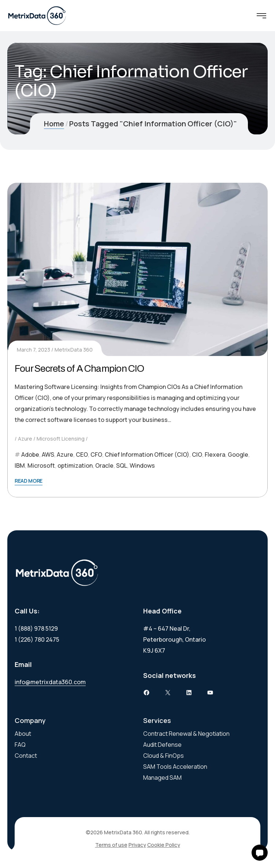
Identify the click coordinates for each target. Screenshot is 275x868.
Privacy (137, 845)
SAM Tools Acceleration (175, 767)
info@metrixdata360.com (50, 682)
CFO (96, 455)
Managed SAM (162, 778)
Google (238, 455)
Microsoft (41, 465)
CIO (197, 455)
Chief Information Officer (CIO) (147, 455)
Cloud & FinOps (163, 756)
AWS (48, 455)
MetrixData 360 (74, 350)
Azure (25, 439)
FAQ (20, 745)
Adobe (30, 455)
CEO (82, 455)
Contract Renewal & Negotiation (186, 734)
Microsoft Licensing (61, 439)
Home (54, 124)
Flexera (215, 455)
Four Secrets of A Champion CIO (79, 368)
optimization (75, 465)
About (23, 734)
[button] (260, 853)
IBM (20, 465)
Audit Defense (162, 745)
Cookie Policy (164, 845)
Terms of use (111, 845)
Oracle (104, 465)
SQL (122, 465)
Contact (26, 756)
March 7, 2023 (34, 350)
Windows (142, 465)
